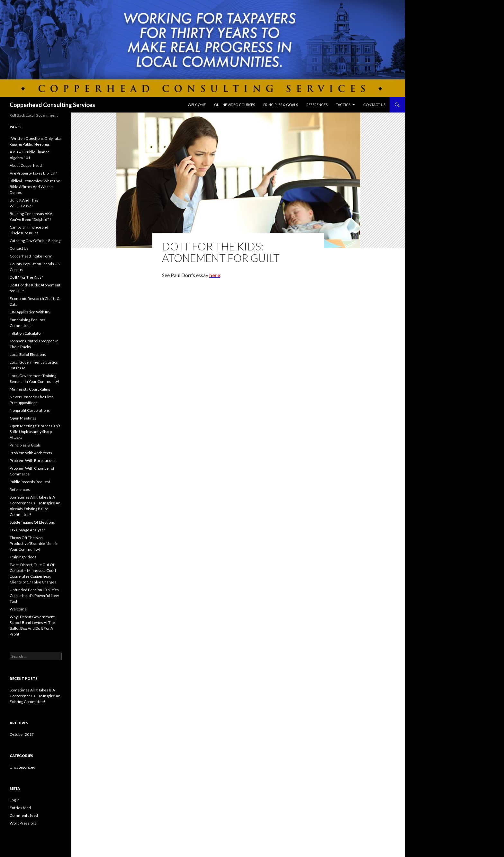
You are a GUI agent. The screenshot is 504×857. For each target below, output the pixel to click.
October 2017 (22, 734)
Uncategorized (22, 767)
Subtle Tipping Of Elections (32, 522)
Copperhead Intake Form (31, 256)
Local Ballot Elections (28, 354)
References (317, 105)
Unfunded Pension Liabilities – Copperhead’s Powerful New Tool (36, 595)
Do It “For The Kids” (26, 277)
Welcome (197, 105)
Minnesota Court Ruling (30, 389)
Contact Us (374, 105)
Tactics (343, 105)
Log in (15, 800)
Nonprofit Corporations (30, 410)
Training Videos (23, 557)
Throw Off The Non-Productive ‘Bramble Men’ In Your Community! (34, 543)
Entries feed (20, 808)
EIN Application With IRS (30, 312)
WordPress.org (23, 823)
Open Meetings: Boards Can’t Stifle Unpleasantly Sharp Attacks (35, 432)
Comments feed (24, 815)
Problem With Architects (31, 453)
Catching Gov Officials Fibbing (35, 241)
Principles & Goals (281, 105)
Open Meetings (23, 418)
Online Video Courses (234, 105)
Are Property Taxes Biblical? (33, 173)
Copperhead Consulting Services (52, 105)
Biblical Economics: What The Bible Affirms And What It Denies (35, 187)
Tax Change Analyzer (27, 530)
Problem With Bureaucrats (33, 460)
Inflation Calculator (26, 333)
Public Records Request (30, 482)
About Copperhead (26, 165)
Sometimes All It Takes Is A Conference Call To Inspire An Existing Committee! (35, 696)
